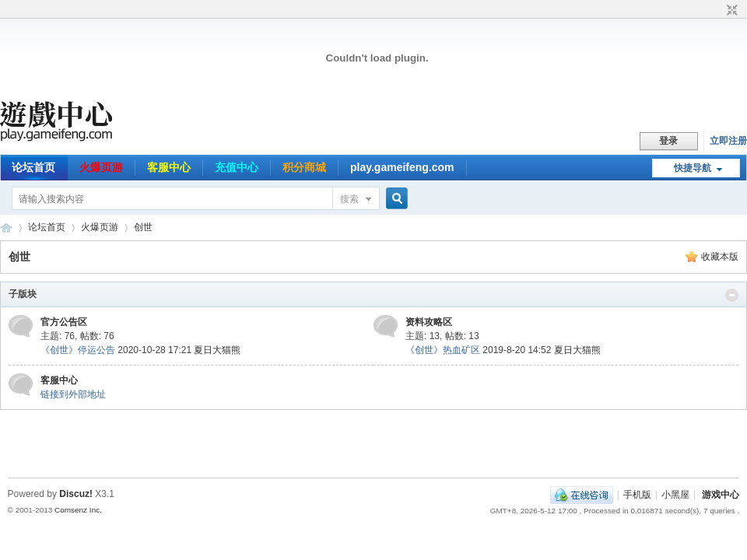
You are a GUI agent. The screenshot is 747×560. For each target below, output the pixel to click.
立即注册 (728, 141)
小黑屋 (675, 495)
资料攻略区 (429, 322)
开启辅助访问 (717, 11)
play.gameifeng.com (402, 167)
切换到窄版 (730, 11)
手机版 (637, 495)
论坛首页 (33, 167)
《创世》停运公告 (78, 350)
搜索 (349, 199)
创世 (143, 227)
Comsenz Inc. (78, 510)
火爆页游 (101, 167)
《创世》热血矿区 (443, 350)
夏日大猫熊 (217, 350)
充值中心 (237, 167)
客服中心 (169, 167)
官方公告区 (64, 322)
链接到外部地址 (73, 394)
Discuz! (76, 494)
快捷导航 (693, 168)
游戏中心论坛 (6, 227)
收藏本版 (720, 257)
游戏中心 (721, 495)
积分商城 (304, 167)
